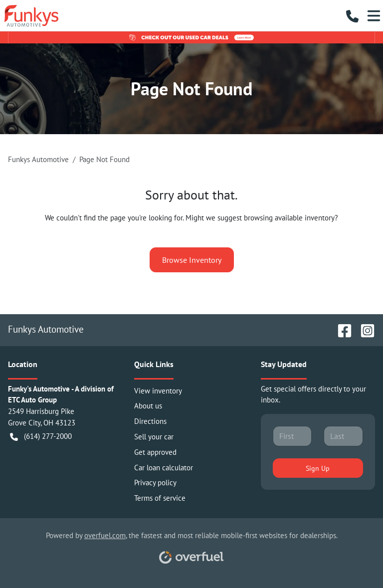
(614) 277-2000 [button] (41, 437)
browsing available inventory (289, 218)
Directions (150, 421)
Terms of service (160, 498)
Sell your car (154, 437)
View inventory (158, 391)
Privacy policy (155, 483)
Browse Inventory (192, 260)
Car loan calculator (164, 468)
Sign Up (318, 468)
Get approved (155, 452)
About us (148, 406)
